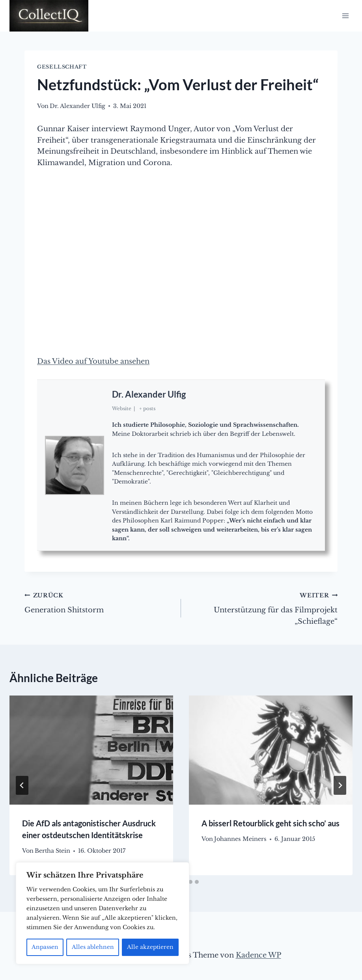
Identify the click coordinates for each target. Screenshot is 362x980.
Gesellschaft (62, 67)
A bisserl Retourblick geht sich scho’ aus (271, 823)
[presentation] (91, 750)
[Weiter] (340, 785)
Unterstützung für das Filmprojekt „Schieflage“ (263, 608)
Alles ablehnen (93, 947)
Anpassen (45, 947)
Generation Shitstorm (99, 602)
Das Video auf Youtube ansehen (93, 361)
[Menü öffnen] (345, 16)
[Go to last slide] (22, 785)
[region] (103, 913)
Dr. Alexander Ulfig (149, 394)
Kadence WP (258, 955)
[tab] (190, 882)
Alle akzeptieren (150, 947)
